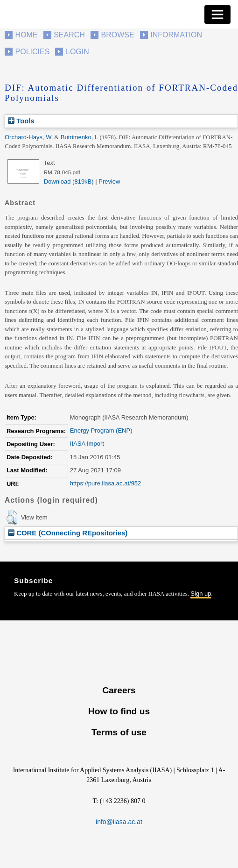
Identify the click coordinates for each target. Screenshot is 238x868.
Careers (119, 690)
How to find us (119, 711)
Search (69, 35)
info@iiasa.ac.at (119, 822)
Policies (33, 52)
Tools (21, 121)
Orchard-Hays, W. (29, 137)
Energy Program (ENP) (101, 430)
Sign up (201, 594)
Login (77, 52)
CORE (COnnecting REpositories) (68, 533)
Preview (109, 181)
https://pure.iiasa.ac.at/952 (105, 483)
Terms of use (119, 732)
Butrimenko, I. (79, 137)
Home (27, 35)
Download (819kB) (69, 181)
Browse (117, 35)
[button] (12, 518)
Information (176, 35)
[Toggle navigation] (217, 14)
